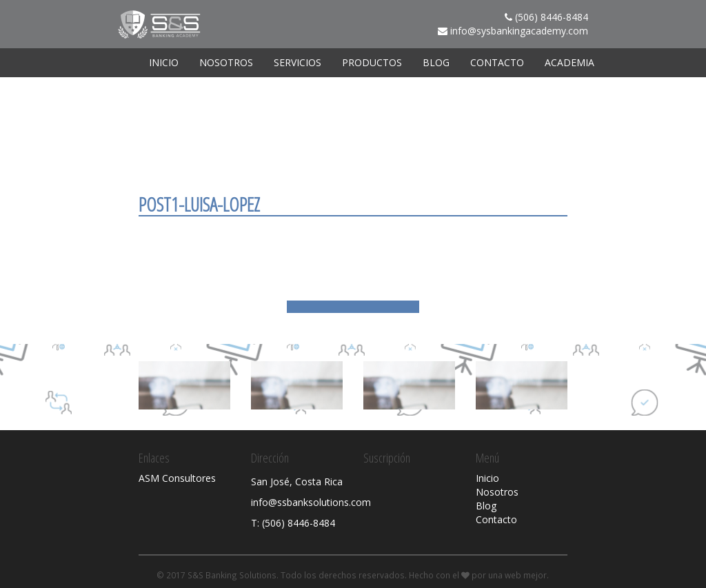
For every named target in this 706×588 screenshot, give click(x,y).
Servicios (297, 62)
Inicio (164, 62)
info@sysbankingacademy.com (519, 31)
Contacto (497, 62)
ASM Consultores (177, 478)
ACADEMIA (569, 62)
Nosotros (226, 62)
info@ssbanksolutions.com (311, 502)
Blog (436, 62)
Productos (372, 62)
